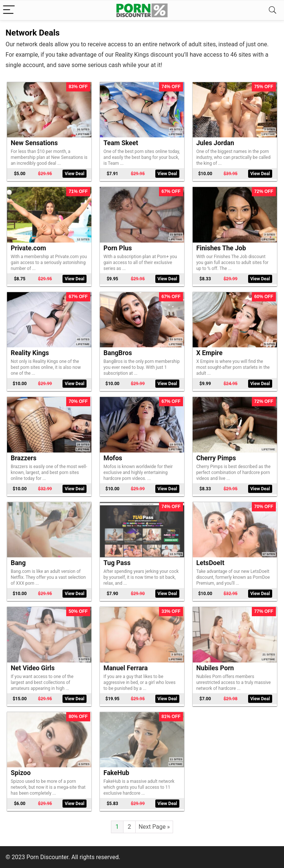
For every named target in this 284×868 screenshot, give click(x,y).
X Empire (209, 353)
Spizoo (21, 773)
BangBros (118, 353)
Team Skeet (121, 143)
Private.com (28, 248)
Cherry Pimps (216, 458)
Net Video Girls (33, 668)
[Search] (273, 10)
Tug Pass (117, 563)
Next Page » (154, 827)
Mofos (113, 458)
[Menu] (9, 10)
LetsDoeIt (210, 563)
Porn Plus (118, 248)
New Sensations (34, 143)
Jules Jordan (215, 143)
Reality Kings (30, 353)
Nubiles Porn (215, 668)
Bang (18, 563)
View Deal (75, 174)
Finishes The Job (221, 248)
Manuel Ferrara (126, 668)
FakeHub (116, 773)
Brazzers (24, 458)
